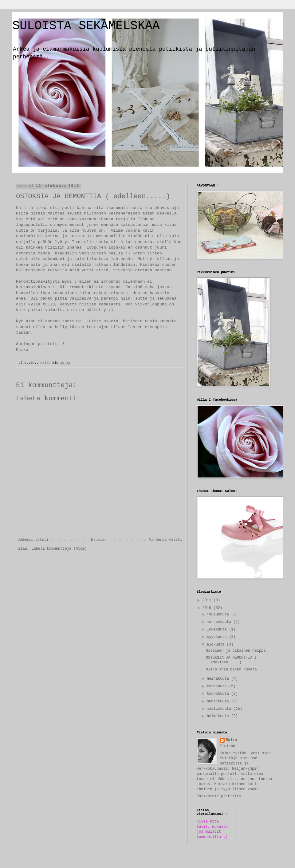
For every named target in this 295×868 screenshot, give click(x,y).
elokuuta (217, 645)
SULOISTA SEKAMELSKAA (86, 26)
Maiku (231, 740)
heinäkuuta (219, 679)
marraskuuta (220, 622)
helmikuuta (219, 716)
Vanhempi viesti (166, 540)
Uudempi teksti (33, 540)
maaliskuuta (220, 709)
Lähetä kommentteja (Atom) (59, 549)
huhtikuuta (219, 701)
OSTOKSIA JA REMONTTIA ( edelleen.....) (231, 660)
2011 (208, 600)
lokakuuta (218, 630)
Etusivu (99, 540)
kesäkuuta (218, 686)
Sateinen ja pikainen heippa (236, 651)
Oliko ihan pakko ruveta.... (236, 670)
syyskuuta (218, 637)
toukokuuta (219, 694)
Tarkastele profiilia (219, 796)
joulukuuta (219, 615)
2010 (208, 608)
